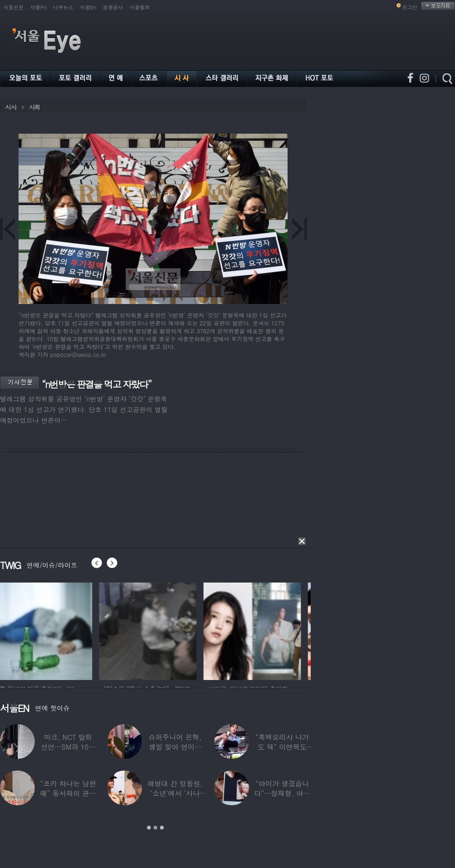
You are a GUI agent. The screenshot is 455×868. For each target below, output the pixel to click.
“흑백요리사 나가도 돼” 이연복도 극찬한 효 (282, 747)
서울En (88, 7)
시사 (11, 107)
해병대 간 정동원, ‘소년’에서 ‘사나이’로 (175, 793)
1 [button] (149, 828)
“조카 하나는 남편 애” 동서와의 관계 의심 (68, 793)
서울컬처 (140, 7)
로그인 (410, 7)
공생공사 (113, 7)
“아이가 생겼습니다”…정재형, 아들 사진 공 (282, 793)
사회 (34, 107)
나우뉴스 (63, 7)
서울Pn (38, 7)
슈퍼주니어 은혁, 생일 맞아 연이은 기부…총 (175, 747)
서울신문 (13, 7)
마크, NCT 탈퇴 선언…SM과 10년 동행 (68, 747)
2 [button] (155, 828)
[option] (49, 630)
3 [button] (162, 828)
